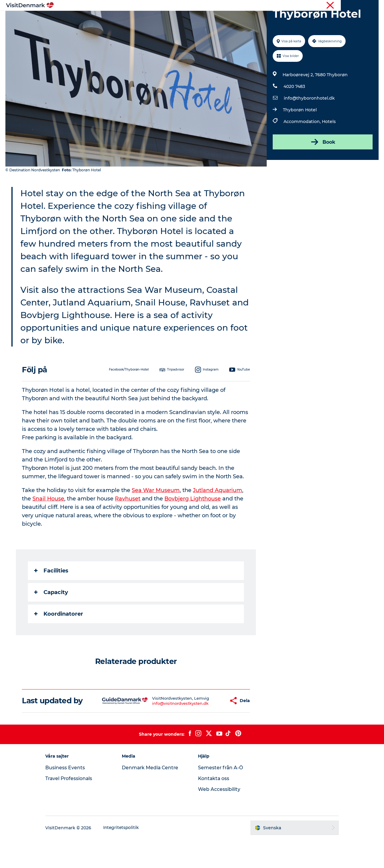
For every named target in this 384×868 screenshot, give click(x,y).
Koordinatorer (59, 642)
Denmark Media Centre (153, 796)
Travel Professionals (75, 807)
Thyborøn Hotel (300, 138)
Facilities (52, 599)
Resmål (157, 19)
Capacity (51, 621)
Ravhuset (128, 527)
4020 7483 (294, 115)
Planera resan (254, 19)
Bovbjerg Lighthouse (193, 527)
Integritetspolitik (127, 856)
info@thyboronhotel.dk (309, 127)
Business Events (70, 796)
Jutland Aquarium (218, 519)
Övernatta (218, 19)
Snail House (49, 527)
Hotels (328, 150)
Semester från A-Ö (221, 796)
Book (322, 170)
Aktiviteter (186, 19)
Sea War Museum (156, 519)
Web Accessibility (219, 818)
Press (373, 6)
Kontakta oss (214, 807)
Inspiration (127, 19)
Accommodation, (302, 150)
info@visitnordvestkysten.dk (163, 732)
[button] (207, 729)
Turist (357, 6)
